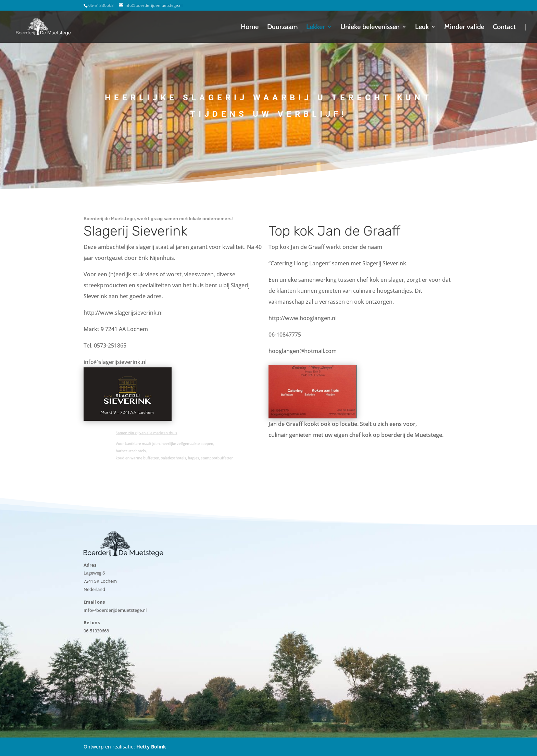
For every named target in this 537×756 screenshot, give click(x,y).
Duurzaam (282, 28)
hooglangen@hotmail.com (303, 351)
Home (250, 28)
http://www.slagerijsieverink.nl (123, 313)
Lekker (316, 28)
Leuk (422, 28)
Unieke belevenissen (370, 28)
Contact (504, 28)
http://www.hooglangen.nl (303, 318)
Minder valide (464, 28)
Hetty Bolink (151, 747)
